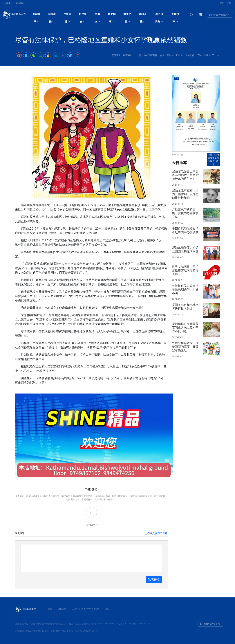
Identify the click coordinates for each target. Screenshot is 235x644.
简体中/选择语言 (219, 15)
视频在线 (143, 15)
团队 (107, 609)
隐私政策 (62, 609)
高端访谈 (52, 15)
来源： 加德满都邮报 (147, 55)
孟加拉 (97, 15)
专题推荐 (175, 15)
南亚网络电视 (14, 14)
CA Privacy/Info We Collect (86, 609)
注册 (229, 3)
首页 (50, 609)
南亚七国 (127, 15)
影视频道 (83, 15)
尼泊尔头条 (159, 15)
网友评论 (20, 533)
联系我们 (8, 3)
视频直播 (67, 15)
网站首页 (20, 3)
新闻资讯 (36, 15)
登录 (222, 3)
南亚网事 (112, 15)
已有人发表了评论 (156, 533)
